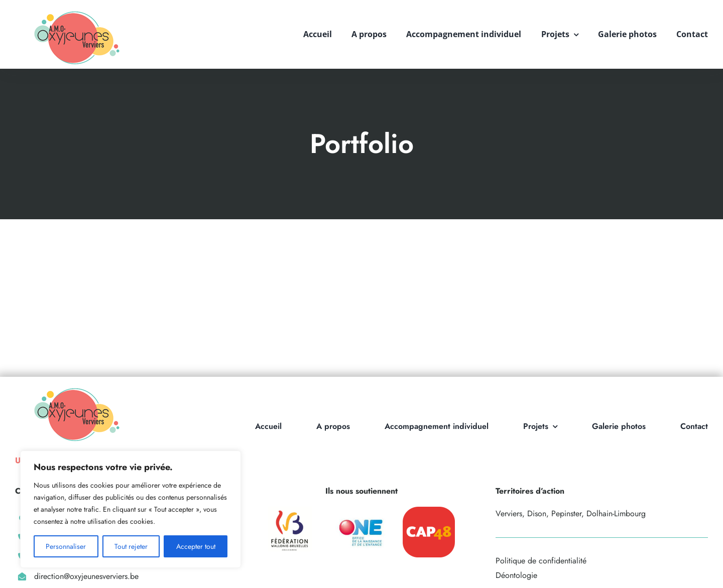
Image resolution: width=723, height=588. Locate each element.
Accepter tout (196, 546)
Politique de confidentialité (541, 561)
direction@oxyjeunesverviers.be (86, 576)
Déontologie (516, 575)
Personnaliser (66, 546)
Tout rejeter (131, 546)
